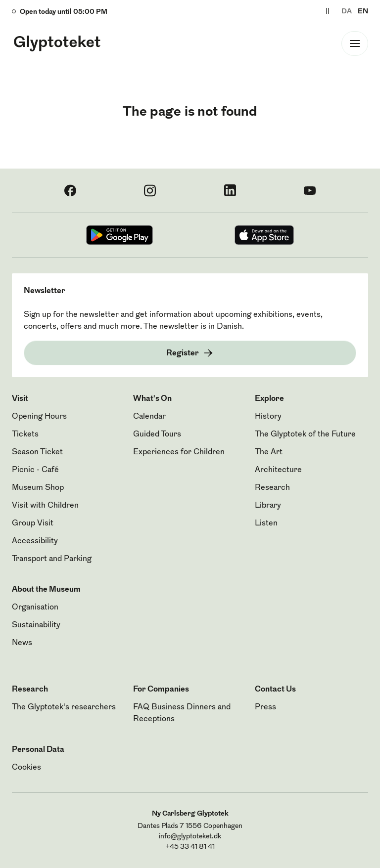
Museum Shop (38, 488)
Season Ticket (37, 452)
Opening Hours (39, 417)
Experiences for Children (179, 452)
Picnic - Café (35, 470)
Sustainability (36, 625)
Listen (266, 523)
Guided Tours (157, 434)
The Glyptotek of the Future (305, 434)
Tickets (25, 434)
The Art (269, 452)
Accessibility (35, 541)
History (268, 417)
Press (265, 707)
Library (268, 506)
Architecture (278, 470)
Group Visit (33, 523)
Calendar (149, 417)
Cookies (26, 768)
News (22, 643)
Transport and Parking (52, 559)
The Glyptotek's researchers (64, 707)
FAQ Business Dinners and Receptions (182, 713)
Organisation (35, 608)
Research (272, 488)
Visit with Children (45, 506)
